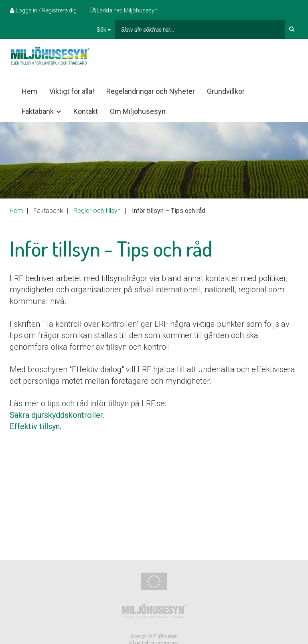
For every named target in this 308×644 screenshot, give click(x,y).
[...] (200, 29)
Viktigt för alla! (72, 91)
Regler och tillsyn (97, 211)
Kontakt (86, 111)
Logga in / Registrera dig (43, 10)
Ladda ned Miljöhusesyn (124, 10)
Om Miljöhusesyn (138, 111)
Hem (29, 91)
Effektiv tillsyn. (35, 426)
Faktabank (42, 111)
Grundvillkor (226, 91)
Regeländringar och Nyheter (151, 91)
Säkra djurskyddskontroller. (57, 415)
